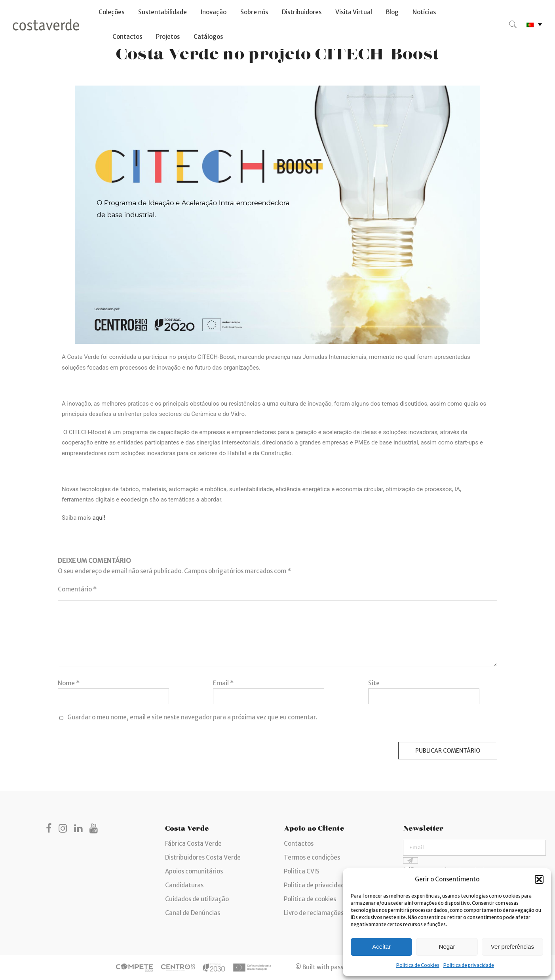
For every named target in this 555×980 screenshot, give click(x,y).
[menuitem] (534, 25)
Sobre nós (254, 12)
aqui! (99, 518)
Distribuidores (302, 12)
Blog (392, 12)
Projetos (168, 37)
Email (223, 683)
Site (374, 683)
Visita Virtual (354, 12)
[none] (534, 25)
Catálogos (208, 37)
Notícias (424, 12)
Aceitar (381, 947)
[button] (539, 879)
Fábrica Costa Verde (193, 844)
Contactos (127, 37)
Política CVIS (302, 871)
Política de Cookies (418, 965)
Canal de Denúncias (193, 913)
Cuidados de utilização (197, 899)
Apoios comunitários (194, 871)
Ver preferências (512, 947)
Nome (69, 683)
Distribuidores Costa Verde (203, 857)
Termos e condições (312, 857)
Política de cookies (310, 899)
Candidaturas (184, 885)
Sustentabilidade (163, 12)
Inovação (214, 12)
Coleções (111, 12)
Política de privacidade (469, 965)
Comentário (77, 589)
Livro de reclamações (314, 913)
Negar (447, 947)
